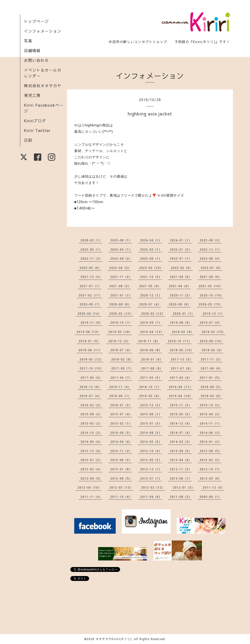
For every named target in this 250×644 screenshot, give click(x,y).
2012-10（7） (211, 469)
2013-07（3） (91, 460)
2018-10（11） (180, 341)
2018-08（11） (90, 350)
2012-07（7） (151, 478)
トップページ (36, 21)
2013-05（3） (151, 460)
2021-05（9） (150, 286)
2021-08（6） (211, 277)
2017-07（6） (182, 368)
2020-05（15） (211, 304)
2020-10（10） (212, 295)
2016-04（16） (181, 396)
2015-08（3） (91, 414)
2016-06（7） (120, 396)
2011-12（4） (214, 487)
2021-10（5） (151, 277)
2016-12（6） (90, 387)
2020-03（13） (121, 313)
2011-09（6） (151, 497)
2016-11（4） (120, 387)
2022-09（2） (121, 258)
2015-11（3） (181, 405)
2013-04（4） (181, 460)
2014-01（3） (211, 442)
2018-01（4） (152, 359)
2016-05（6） (150, 396)
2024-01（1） (181, 240)
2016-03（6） (212, 396)
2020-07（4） (150, 304)
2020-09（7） (90, 304)
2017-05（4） (91, 378)
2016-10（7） (150, 387)
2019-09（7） (151, 322)
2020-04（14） (89, 313)
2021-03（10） (211, 286)
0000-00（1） (211, 497)
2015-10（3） (211, 405)
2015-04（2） (211, 414)
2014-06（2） (211, 433)
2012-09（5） (91, 478)
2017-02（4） (181, 378)
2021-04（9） (180, 286)
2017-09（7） (122, 368)
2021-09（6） (181, 277)
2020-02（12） (153, 313)
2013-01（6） (121, 469)
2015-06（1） (151, 414)
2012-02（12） (153, 487)
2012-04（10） (89, 487)
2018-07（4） (121, 350)
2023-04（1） (121, 249)
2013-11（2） (121, 451)
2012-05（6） (211, 478)
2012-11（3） (181, 469)
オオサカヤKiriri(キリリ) (114, 639)
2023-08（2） (211, 240)
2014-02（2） (181, 442)
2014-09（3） (121, 433)
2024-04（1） (151, 240)
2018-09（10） (212, 341)
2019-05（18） (120, 332)
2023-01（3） (181, 249)
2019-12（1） (214, 313)
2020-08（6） (120, 304)
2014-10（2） (91, 433)
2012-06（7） (181, 478)
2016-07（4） (90, 396)
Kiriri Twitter (37, 130)
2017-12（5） (182, 359)
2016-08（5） (212, 387)
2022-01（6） (212, 268)
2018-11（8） (149, 341)
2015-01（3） (151, 423)
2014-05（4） (91, 442)
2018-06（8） (151, 350)
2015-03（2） (91, 423)
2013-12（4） (91, 451)
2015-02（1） (121, 423)
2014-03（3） (151, 442)
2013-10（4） (151, 451)
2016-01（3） (121, 405)
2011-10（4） (121, 497)
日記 (28, 140)
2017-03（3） (151, 378)
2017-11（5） (212, 359)
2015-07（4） (121, 414)
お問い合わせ (36, 60)
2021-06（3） (120, 286)
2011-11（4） (91, 497)
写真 (28, 41)
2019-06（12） (89, 332)
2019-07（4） (211, 322)
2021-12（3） (91, 277)
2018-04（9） (213, 350)
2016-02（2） (91, 405)
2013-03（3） (211, 460)
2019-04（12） (152, 332)
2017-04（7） (121, 378)
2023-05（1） (91, 249)
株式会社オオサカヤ (43, 85)
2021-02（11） (90, 295)
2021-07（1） (90, 286)
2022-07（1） (181, 258)
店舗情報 (32, 50)
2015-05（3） (181, 414)
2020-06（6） (180, 304)
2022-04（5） (120, 268)
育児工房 (32, 95)
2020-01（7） (184, 313)
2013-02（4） (91, 469)
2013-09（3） (181, 451)
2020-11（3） (181, 295)
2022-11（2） (91, 258)
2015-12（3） (151, 405)
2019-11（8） (91, 322)
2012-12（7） (151, 469)
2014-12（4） (181, 423)
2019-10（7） (121, 322)
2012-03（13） (121, 487)
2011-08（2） (181, 497)
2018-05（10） (182, 350)
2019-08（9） (181, 322)
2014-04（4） (121, 442)
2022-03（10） (151, 268)
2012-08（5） (121, 478)
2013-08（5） (211, 451)
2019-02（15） (214, 332)
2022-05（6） (90, 268)
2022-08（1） (151, 258)
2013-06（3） (121, 460)
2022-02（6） (182, 268)
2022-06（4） (211, 258)
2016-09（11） (181, 387)
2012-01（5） (184, 487)
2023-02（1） (151, 249)
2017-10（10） (91, 368)
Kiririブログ (35, 121)
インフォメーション (43, 31)
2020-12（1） (151, 295)
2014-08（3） (151, 433)
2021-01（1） (121, 295)
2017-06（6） (212, 368)
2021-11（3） (121, 277)
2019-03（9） (183, 332)
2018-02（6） (122, 359)
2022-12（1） (211, 249)
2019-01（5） (89, 341)
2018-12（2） (119, 341)
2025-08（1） (121, 240)
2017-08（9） (152, 368)
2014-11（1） (211, 423)
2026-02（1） (91, 240)
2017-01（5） (211, 378)
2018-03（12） (91, 359)
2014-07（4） (181, 433)
